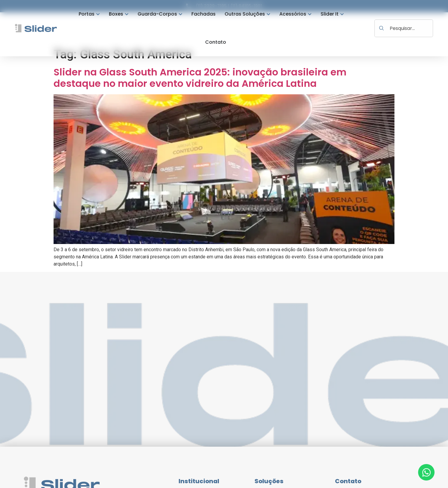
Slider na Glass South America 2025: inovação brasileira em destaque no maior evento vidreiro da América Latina (200, 78)
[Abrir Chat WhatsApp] (426, 472)
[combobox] (404, 28)
